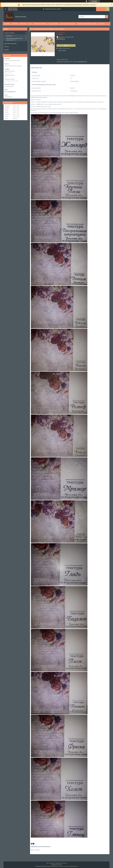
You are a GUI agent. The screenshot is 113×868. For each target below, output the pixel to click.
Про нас (7, 47)
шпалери (75, 109)
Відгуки (7, 50)
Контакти (23, 24)
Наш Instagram (54, 24)
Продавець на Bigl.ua (57, 865)
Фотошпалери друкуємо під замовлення (14, 39)
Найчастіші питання (40, 24)
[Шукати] (107, 17)
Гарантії (101, 24)
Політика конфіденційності (71, 866)
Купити (66, 46)
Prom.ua (65, 863)
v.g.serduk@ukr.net (11, 92)
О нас (30, 24)
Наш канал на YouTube (68, 24)
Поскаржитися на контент (57, 866)
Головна (7, 24)
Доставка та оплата (10, 44)
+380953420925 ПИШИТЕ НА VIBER (87, 24)
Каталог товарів (9, 33)
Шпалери (15, 24)
